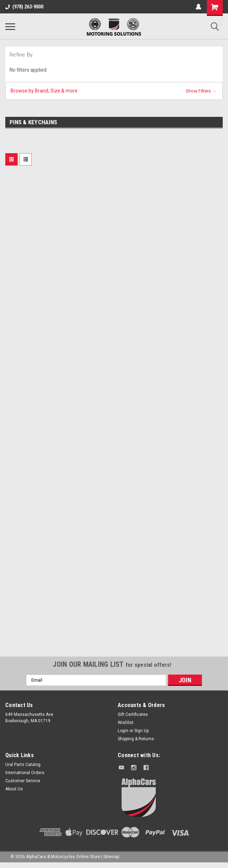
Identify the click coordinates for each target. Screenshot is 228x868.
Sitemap (111, 857)
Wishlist (126, 723)
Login (123, 731)
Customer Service (23, 781)
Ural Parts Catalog (23, 765)
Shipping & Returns (136, 739)
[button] (114, 91)
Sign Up (141, 731)
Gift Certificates (133, 714)
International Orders (25, 773)
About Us (14, 789)
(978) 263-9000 (24, 7)
